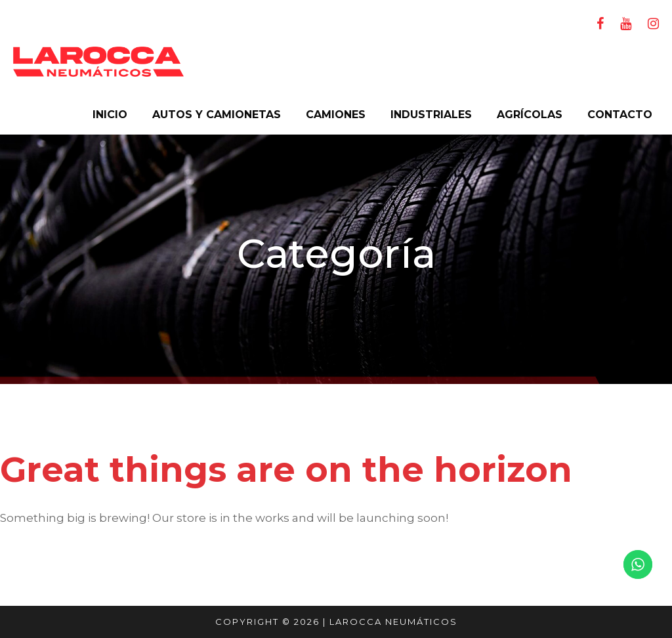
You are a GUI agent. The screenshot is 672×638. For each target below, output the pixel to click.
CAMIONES (336, 115)
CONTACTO (620, 115)
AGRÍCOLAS (530, 115)
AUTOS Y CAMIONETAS (217, 115)
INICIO (110, 115)
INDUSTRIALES (431, 115)
